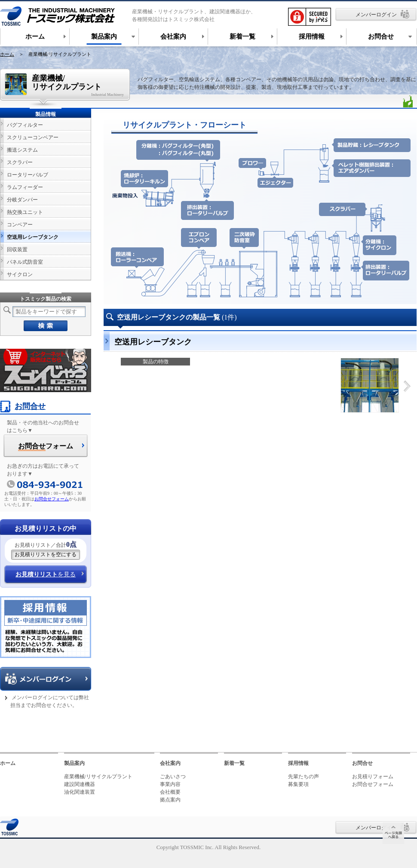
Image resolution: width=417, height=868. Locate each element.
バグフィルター (25, 125)
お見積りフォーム (373, 777)
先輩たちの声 (304, 777)
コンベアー (20, 225)
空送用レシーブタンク (33, 237)
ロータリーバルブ (28, 175)
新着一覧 (234, 763)
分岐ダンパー (22, 200)
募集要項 (298, 784)
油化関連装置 (80, 792)
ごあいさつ (173, 777)
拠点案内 (170, 800)
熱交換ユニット (25, 212)
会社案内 (170, 763)
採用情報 (298, 763)
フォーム (46, 447)
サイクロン (20, 274)
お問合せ (23, 406)
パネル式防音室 (25, 262)
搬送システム (22, 150)
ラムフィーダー (25, 187)
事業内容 (170, 784)
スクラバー (20, 162)
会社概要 (170, 792)
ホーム (7, 54)
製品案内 (74, 763)
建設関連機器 (80, 784)
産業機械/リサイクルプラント (98, 777)
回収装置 (17, 250)
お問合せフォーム (52, 499)
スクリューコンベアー (33, 137)
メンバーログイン (376, 15)
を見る (46, 574)
